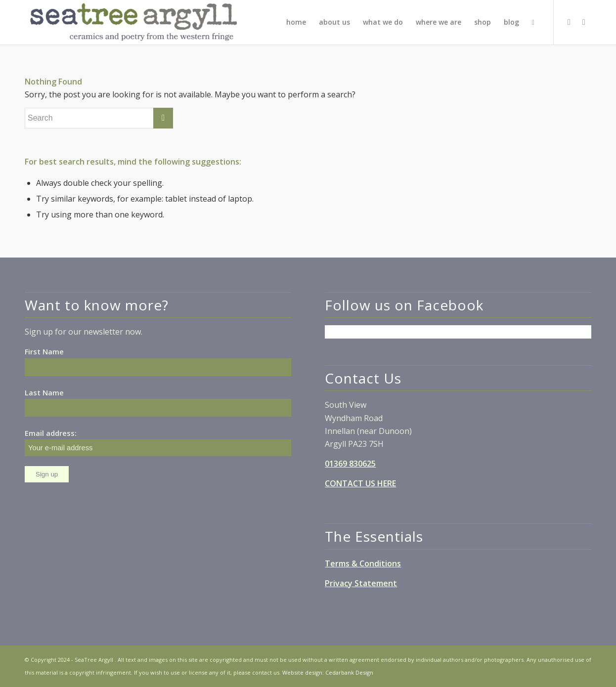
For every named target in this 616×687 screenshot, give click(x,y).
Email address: (158, 442)
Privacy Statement (361, 583)
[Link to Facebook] (569, 22)
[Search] (533, 22)
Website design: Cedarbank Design (328, 672)
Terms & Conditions (363, 563)
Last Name (44, 392)
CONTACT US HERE (360, 483)
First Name (44, 351)
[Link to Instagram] (584, 22)
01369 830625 (350, 464)
